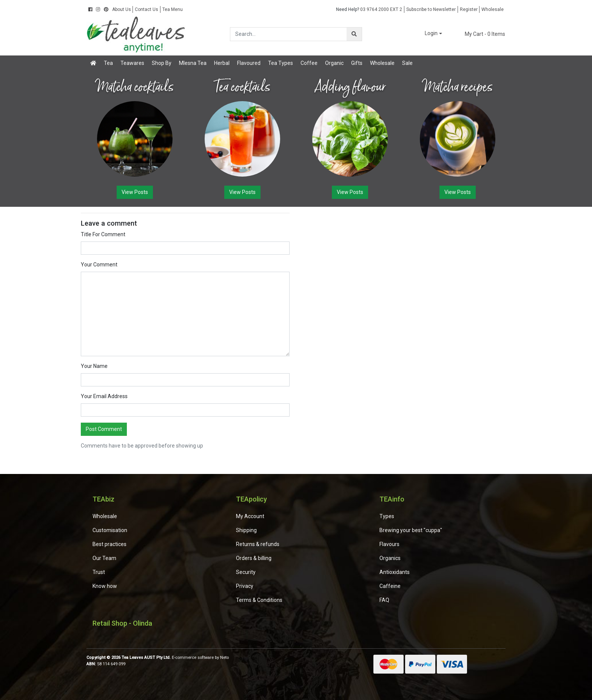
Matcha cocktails (135, 87)
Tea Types (281, 63)
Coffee (309, 63)
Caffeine (390, 586)
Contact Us (146, 9)
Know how (105, 586)
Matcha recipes (458, 87)
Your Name (94, 366)
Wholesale (493, 9)
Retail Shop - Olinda (122, 623)
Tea (108, 63)
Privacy (245, 586)
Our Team (104, 558)
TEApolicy (251, 499)
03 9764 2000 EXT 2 (369, 9)
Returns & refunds (258, 544)
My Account (250, 516)
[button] (428, 34)
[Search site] (354, 34)
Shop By (162, 63)
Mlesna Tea (193, 63)
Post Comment (104, 429)
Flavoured (249, 63)
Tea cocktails (242, 87)
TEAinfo (392, 499)
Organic (334, 63)
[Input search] (289, 34)
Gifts (357, 63)
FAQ (384, 600)
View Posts (135, 192)
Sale (407, 63)
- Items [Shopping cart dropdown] (480, 34)
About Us (122, 9)
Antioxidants (395, 572)
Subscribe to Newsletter (431, 9)
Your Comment (99, 265)
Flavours (389, 544)
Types (387, 516)
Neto (224, 658)
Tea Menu (173, 9)
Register (469, 9)
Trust (99, 572)
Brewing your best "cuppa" (411, 530)
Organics (390, 558)
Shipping (246, 530)
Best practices (109, 544)
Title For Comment (103, 234)
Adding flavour (350, 87)
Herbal (222, 63)
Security (246, 572)
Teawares (132, 63)
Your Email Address (104, 396)
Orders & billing (254, 558)
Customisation (110, 530)
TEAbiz (103, 499)
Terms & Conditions (259, 600)
